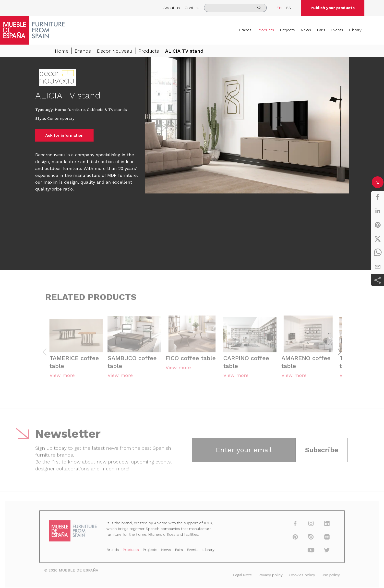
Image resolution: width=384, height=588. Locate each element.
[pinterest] (378, 225)
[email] (378, 267)
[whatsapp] (378, 253)
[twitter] (378, 239)
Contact (192, 8)
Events (337, 30)
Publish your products (333, 8)
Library (355, 30)
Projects (287, 30)
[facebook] (378, 197)
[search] (235, 8)
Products (266, 30)
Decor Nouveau (115, 51)
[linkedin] (378, 211)
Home (62, 51)
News (306, 30)
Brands (245, 30)
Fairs (321, 30)
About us (172, 8)
